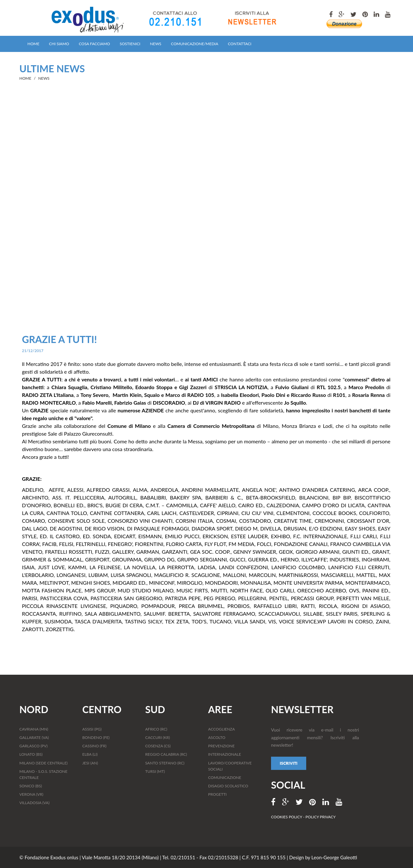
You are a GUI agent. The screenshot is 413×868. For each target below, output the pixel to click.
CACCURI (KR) (157, 737)
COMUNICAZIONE (225, 777)
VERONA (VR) (31, 794)
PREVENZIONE (221, 746)
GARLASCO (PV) (33, 746)
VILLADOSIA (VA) (34, 803)
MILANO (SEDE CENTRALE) (44, 763)
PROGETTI (217, 794)
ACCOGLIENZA (222, 729)
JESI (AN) (90, 763)
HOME (33, 44)
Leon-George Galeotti (334, 857)
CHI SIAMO (59, 44)
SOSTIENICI (130, 44)
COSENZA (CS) (158, 746)
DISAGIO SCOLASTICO (228, 786)
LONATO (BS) (31, 754)
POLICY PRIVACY (321, 817)
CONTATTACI (240, 44)
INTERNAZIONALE (225, 754)
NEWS (156, 44)
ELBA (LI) (90, 754)
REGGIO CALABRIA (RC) (166, 754)
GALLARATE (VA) (34, 737)
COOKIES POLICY (287, 817)
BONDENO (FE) (96, 737)
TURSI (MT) (155, 771)
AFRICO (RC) (156, 729)
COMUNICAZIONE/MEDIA (195, 44)
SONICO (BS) (31, 786)
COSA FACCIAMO (94, 44)
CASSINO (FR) (94, 746)
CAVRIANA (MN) (34, 729)
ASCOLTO (217, 737)
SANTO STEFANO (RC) (165, 763)
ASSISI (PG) (92, 729)
